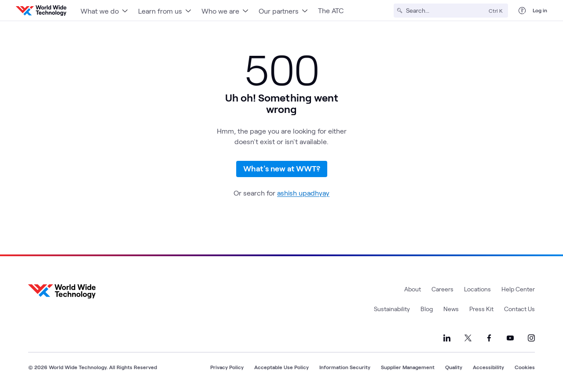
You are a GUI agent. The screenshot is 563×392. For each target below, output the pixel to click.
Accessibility (488, 367)
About (413, 289)
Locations (477, 289)
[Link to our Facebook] (489, 338)
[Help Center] (522, 11)
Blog (427, 309)
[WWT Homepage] (41, 11)
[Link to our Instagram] (531, 338)
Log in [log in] (540, 10)
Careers (442, 289)
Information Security (345, 367)
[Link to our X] (468, 338)
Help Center (518, 289)
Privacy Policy (227, 367)
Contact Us (519, 309)
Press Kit (481, 309)
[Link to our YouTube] (510, 338)
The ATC (331, 10)
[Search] (446, 11)
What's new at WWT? (282, 168)
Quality (454, 367)
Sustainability (392, 309)
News (451, 309)
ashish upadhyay (303, 193)
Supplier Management (408, 367)
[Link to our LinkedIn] (447, 338)
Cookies (525, 367)
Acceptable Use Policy (281, 367)
